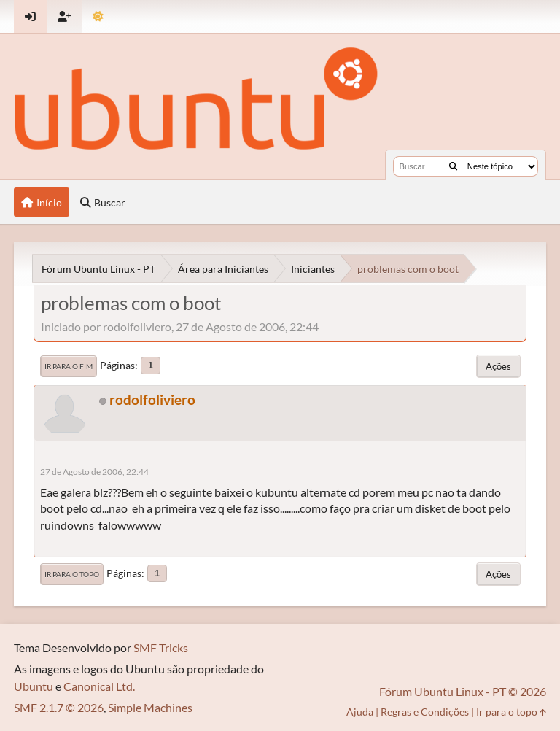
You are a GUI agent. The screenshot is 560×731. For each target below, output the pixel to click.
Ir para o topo (72, 574)
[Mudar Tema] (98, 16)
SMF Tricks (161, 647)
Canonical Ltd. (99, 686)
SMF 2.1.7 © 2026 (59, 707)
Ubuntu (34, 686)
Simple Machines (150, 707)
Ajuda (360, 712)
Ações (498, 366)
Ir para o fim (69, 366)
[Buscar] (453, 166)
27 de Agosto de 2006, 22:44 (94, 472)
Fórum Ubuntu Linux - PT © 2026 (463, 691)
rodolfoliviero (152, 399)
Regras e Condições (425, 712)
